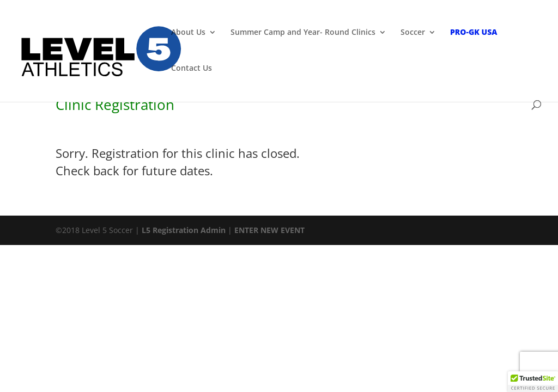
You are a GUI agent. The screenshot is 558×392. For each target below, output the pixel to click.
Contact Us (192, 69)
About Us (188, 33)
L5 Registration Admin (184, 230)
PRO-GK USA (474, 33)
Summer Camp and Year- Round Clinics (303, 33)
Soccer (413, 33)
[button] (533, 382)
